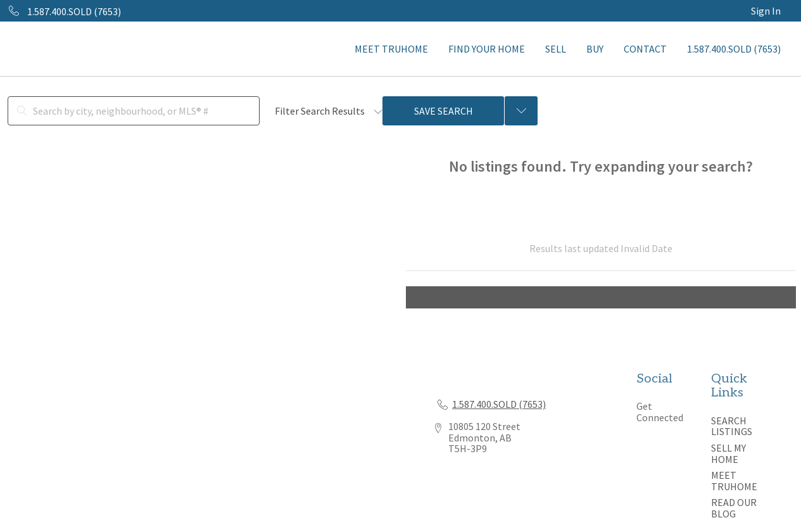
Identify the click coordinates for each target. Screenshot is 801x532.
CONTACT (645, 49)
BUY (595, 49)
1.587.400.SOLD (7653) (734, 49)
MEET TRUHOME (391, 49)
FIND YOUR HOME (487, 49)
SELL (556, 49)
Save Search (444, 111)
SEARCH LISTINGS (732, 426)
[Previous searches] (521, 111)
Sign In (766, 11)
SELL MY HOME (728, 453)
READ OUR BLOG (734, 508)
